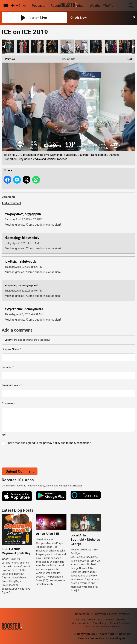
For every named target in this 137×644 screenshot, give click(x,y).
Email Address (12, 385)
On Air (23, 6)
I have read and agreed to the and (49, 443)
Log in (8, 340)
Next (127, 58)
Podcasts (39, 6)
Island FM (121, 620)
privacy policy (52, 443)
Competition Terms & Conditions (103, 627)
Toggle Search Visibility (131, 6)
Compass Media (81, 623)
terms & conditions (78, 443)
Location (8, 367)
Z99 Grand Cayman (85, 620)
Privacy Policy (99, 623)
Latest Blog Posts (18, 510)
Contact (79, 6)
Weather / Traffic (101, 6)
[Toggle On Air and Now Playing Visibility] (103, 18)
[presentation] (29, 456)
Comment (9, 403)
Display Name (11, 349)
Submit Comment (20, 471)
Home (9, 6)
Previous (9, 58)
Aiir (124, 638)
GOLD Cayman (106, 620)
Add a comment (11, 203)
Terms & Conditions (120, 623)
